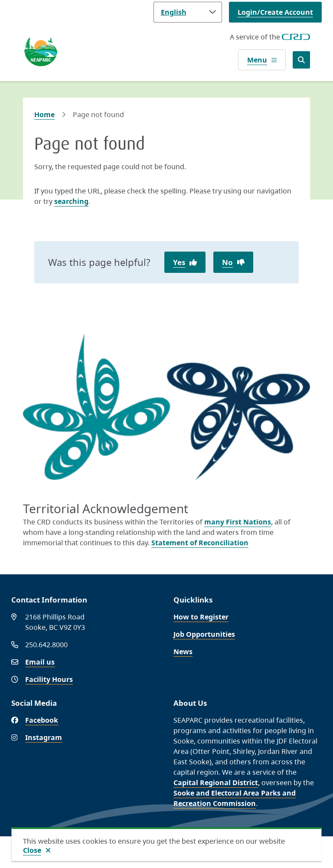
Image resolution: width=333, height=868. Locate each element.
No (227, 262)
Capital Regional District (216, 783)
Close (32, 850)
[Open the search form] (301, 60)
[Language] (188, 12)
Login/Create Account (275, 12)
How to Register (201, 617)
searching (71, 201)
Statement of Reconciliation (200, 543)
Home (44, 115)
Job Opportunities (204, 634)
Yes (179, 262)
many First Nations (238, 522)
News (183, 652)
